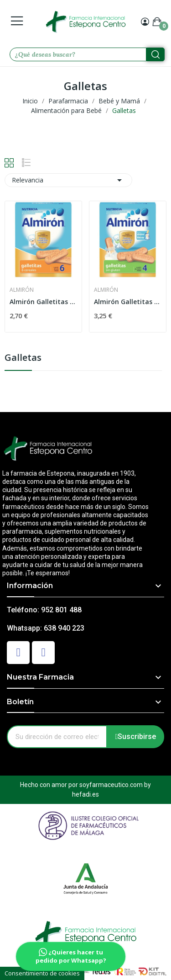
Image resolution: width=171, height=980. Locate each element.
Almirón (22, 290)
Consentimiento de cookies (42, 973)
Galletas (23, 358)
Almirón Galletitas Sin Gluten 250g (128, 302)
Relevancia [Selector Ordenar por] (68, 180)
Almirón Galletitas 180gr (43, 302)
